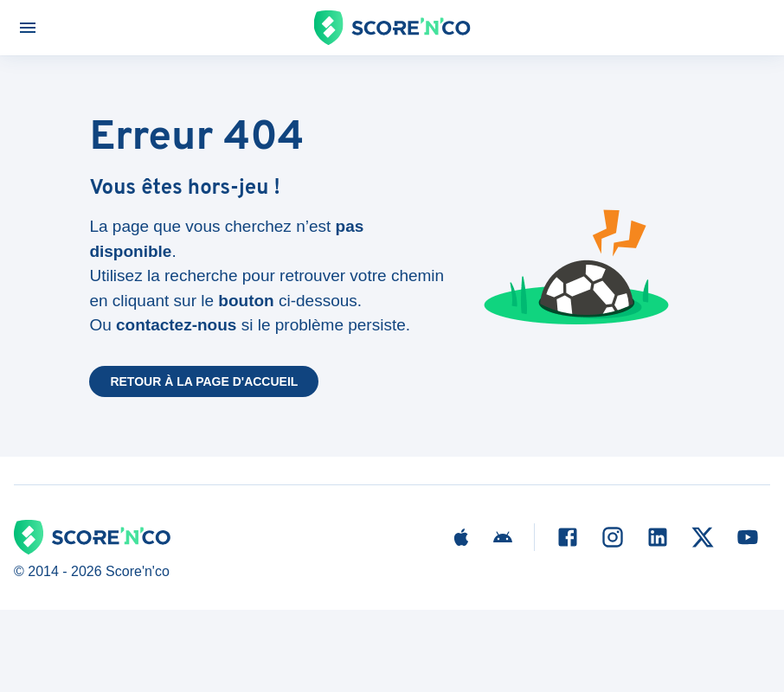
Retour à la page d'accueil (204, 381)
